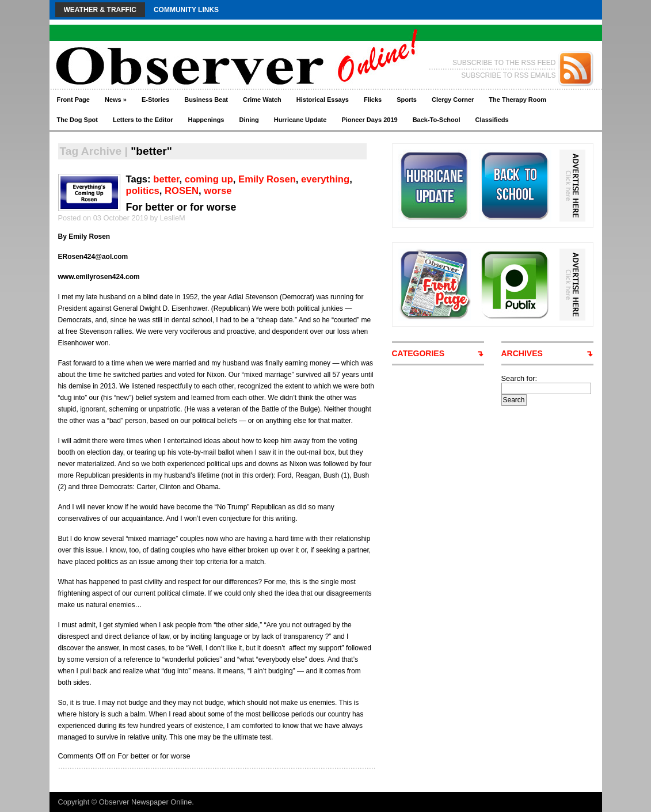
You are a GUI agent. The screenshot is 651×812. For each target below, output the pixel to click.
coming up (209, 179)
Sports (407, 100)
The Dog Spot (78, 120)
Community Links (186, 10)
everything (325, 179)
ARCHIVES (522, 353)
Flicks (373, 100)
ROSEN (182, 191)
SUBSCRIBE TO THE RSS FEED (504, 63)
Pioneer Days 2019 (369, 120)
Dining (249, 120)
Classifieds (492, 120)
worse (218, 191)
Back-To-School (437, 120)
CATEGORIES (418, 353)
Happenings (206, 120)
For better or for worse (181, 207)
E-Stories (155, 100)
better (166, 179)
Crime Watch (262, 100)
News (116, 100)
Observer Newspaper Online (145, 802)
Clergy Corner (453, 100)
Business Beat (206, 100)
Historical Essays (323, 100)
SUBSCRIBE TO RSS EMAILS (508, 75)
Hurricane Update (300, 120)
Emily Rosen (267, 179)
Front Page (73, 100)
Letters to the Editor (143, 120)
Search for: (519, 378)
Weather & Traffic (100, 10)
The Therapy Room (517, 100)
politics (143, 191)
